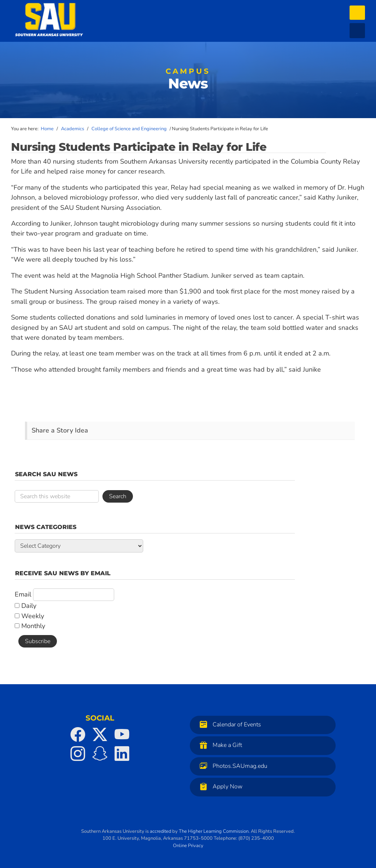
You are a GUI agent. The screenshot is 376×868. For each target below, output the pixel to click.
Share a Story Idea (60, 430)
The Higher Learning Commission (214, 831)
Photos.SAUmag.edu (232, 766)
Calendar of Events (229, 724)
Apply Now (219, 786)
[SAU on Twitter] (100, 734)
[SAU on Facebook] (78, 734)
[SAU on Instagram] (78, 754)
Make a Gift (219, 745)
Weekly (29, 616)
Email (23, 594)
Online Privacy (188, 846)
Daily (26, 606)
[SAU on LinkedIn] (122, 754)
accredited (160, 831)
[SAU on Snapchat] (100, 754)
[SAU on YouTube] (122, 734)
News (188, 81)
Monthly (30, 626)
